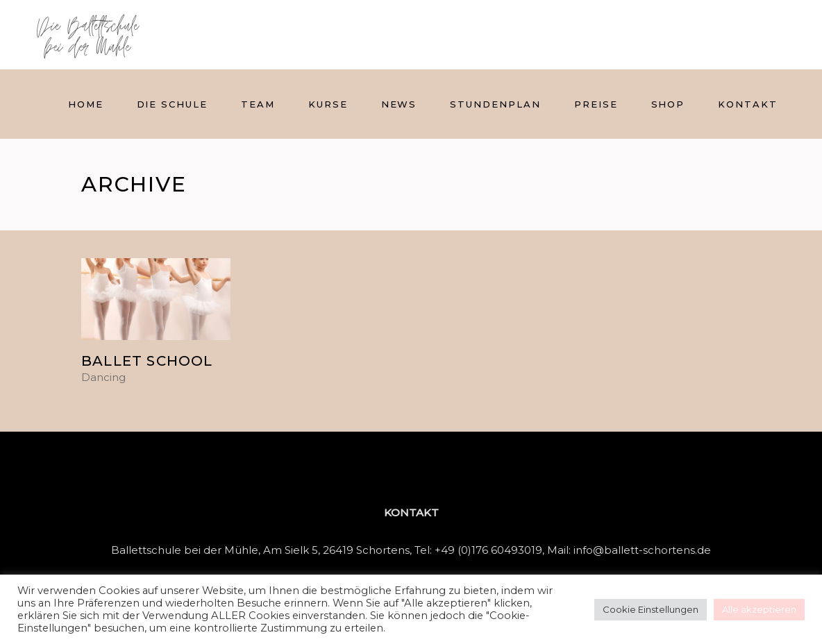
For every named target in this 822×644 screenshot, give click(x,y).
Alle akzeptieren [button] (759, 609)
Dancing (103, 378)
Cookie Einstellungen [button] (651, 609)
